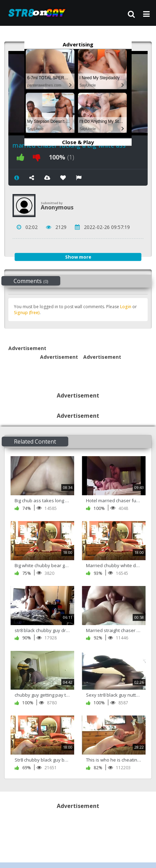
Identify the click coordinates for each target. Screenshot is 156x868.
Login (126, 307)
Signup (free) (27, 313)
